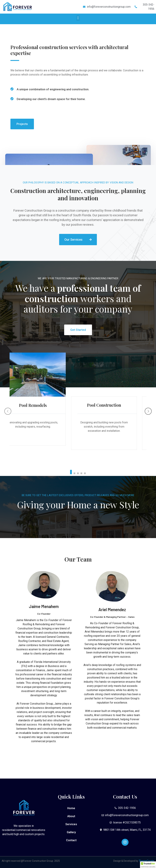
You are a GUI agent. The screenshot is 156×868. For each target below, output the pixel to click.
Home (71, 808)
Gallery (71, 832)
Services (71, 824)
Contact (71, 840)
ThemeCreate (147, 861)
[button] (78, 18)
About (71, 816)
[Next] (148, 411)
